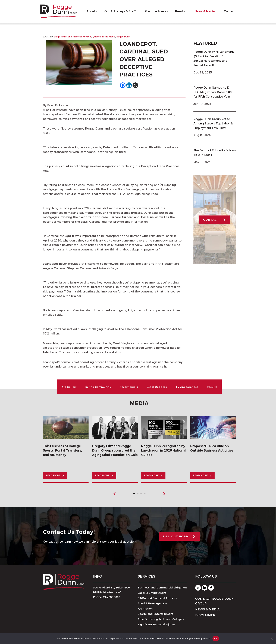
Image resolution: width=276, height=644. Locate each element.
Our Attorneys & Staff (120, 11)
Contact (230, 11)
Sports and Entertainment (156, 614)
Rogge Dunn (123, 37)
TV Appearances (187, 387)
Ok (216, 638)
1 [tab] (135, 495)
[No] (272, 639)
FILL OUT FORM (176, 536)
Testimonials (129, 387)
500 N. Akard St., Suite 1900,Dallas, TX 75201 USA (112, 590)
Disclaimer (205, 615)
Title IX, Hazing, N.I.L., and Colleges (161, 619)
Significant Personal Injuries (157, 625)
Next (164, 494)
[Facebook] (123, 85)
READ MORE (53, 476)
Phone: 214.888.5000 (107, 597)
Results (180, 11)
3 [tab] (142, 495)
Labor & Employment (152, 593)
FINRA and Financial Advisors (76, 37)
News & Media (205, 11)
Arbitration (145, 609)
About (91, 11)
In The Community (98, 387)
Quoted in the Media (104, 37)
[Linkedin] (129, 85)
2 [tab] (139, 495)
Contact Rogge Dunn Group (214, 601)
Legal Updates (157, 387)
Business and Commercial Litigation (162, 588)
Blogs (57, 37)
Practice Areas (155, 11)
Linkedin (205, 588)
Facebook (211, 588)
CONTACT (211, 220)
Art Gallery (68, 387)
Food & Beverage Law (152, 603)
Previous (115, 494)
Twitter (198, 588)
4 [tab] (146, 495)
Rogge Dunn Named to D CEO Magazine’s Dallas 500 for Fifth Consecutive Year (213, 92)
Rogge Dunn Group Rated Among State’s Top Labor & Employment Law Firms (213, 124)
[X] (135, 85)
